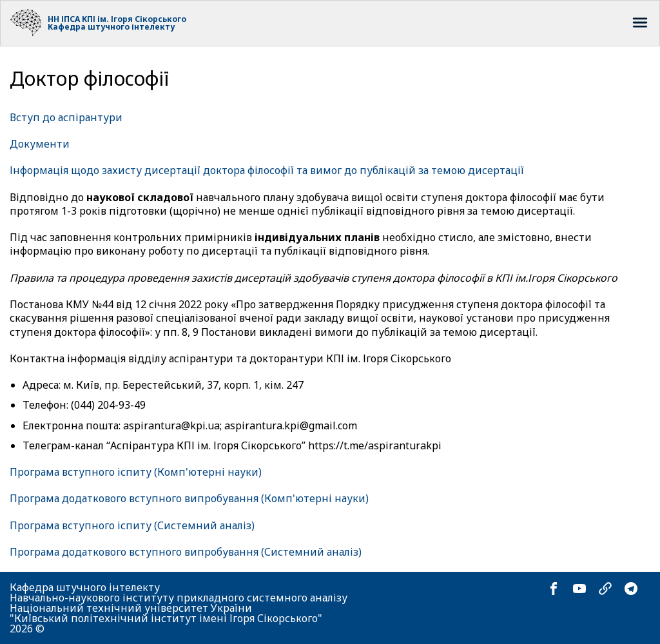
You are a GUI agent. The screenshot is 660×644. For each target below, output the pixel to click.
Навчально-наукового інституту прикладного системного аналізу (179, 598)
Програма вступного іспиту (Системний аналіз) (132, 525)
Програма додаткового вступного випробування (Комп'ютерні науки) (189, 498)
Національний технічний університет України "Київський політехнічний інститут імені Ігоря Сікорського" (166, 613)
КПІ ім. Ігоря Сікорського (134, 19)
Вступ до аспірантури (66, 117)
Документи (40, 144)
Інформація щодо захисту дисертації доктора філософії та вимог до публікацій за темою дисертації (267, 170)
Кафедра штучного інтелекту (111, 27)
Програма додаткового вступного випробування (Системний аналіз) (186, 552)
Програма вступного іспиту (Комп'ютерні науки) (136, 472)
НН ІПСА (64, 19)
